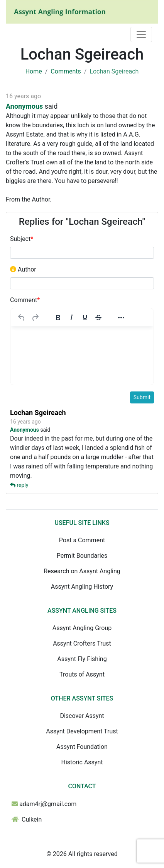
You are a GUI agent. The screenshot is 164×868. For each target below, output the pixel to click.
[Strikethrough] (98, 318)
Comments (66, 71)
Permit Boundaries (82, 556)
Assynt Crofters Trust (82, 643)
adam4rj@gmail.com (48, 804)
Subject (22, 239)
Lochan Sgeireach (38, 413)
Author (23, 269)
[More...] (121, 318)
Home (34, 71)
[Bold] (58, 318)
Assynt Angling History (82, 587)
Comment (25, 300)
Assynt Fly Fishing (82, 659)
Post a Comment (82, 540)
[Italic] (71, 318)
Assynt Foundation (82, 747)
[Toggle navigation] (141, 34)
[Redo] (35, 318)
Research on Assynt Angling (82, 571)
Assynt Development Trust (82, 731)
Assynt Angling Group (82, 628)
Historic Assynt (82, 762)
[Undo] (22, 318)
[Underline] (85, 318)
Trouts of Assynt (82, 674)
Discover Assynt (82, 716)
